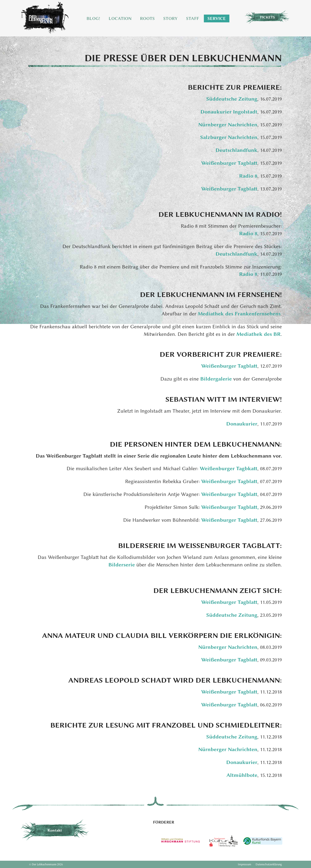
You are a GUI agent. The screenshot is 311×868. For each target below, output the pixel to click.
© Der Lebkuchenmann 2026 (46, 864)
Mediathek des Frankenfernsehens (239, 314)
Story (170, 18)
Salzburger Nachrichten (229, 137)
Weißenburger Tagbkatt (229, 468)
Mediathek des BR (259, 334)
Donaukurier (242, 424)
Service (217, 18)
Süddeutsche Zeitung (232, 99)
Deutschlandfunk (236, 150)
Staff (193, 18)
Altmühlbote (242, 775)
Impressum (245, 864)
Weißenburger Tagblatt (229, 163)
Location (120, 18)
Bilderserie (122, 565)
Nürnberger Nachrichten (228, 125)
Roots (147, 18)
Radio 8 (248, 176)
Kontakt (55, 830)
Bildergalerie (217, 379)
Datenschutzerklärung (269, 864)
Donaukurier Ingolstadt (229, 112)
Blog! (93, 18)
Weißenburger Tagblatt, (231, 507)
